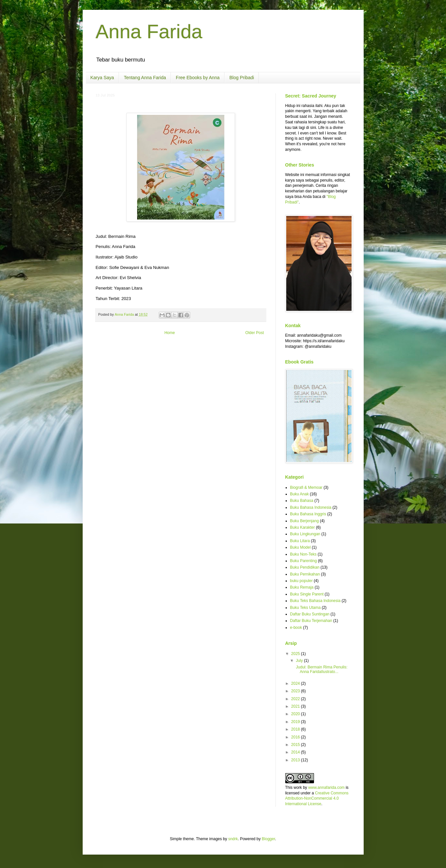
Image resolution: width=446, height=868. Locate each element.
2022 (296, 699)
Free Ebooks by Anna (198, 78)
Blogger (268, 839)
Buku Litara (300, 541)
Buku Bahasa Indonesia (311, 507)
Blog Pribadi (242, 78)
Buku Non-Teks (303, 554)
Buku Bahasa (302, 501)
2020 (296, 714)
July (300, 661)
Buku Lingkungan (305, 534)
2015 (296, 745)
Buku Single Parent (307, 594)
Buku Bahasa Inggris (308, 514)
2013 (296, 760)
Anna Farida (149, 32)
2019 (296, 722)
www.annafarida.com (326, 788)
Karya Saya (102, 78)
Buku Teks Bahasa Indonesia (315, 601)
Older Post (255, 333)
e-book (296, 628)
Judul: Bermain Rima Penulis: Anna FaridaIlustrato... (321, 669)
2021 (296, 706)
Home (170, 333)
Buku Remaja (302, 587)
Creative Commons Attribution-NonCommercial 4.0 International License (317, 799)
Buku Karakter (303, 527)
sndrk (233, 839)
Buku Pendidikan (305, 567)
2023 (296, 691)
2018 (296, 729)
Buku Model (300, 547)
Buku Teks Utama (306, 608)
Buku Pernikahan (305, 574)
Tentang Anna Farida (145, 78)
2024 (296, 683)
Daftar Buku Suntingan (310, 614)
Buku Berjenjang (305, 521)
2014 (296, 752)
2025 (296, 654)
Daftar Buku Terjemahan (311, 621)
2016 (296, 737)
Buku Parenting (304, 561)
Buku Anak (299, 494)
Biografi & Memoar (306, 487)
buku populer (301, 581)
